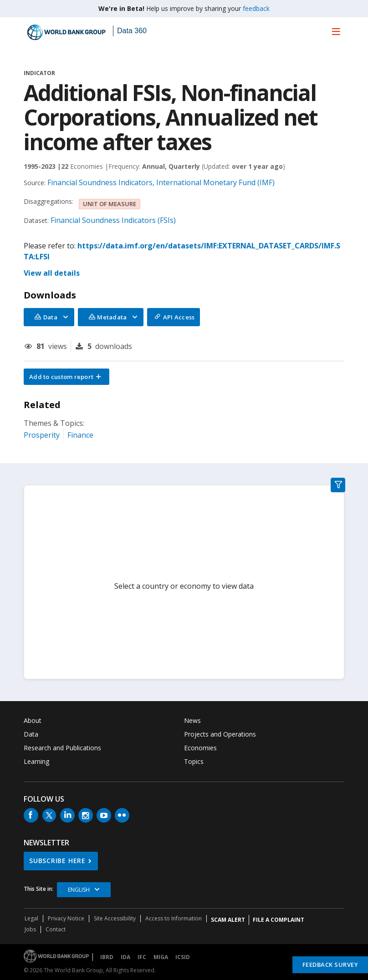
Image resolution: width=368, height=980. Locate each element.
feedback (256, 8)
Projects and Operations (220, 734)
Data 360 (132, 31)
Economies (200, 748)
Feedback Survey (330, 965)
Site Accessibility (115, 918)
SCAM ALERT (228, 920)
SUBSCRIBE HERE (57, 861)
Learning (36, 761)
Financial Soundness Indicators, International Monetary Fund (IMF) (161, 182)
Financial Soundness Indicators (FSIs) (113, 220)
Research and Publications (62, 748)
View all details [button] (52, 273)
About (33, 720)
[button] (66, 377)
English (79, 890)
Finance (80, 435)
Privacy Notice (66, 918)
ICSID (183, 957)
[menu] (336, 31)
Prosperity (42, 435)
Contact (56, 929)
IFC (142, 957)
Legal (31, 918)
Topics (194, 761)
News (192, 720)
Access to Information (174, 918)
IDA (125, 957)
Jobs (30, 929)
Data (31, 734)
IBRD (107, 957)
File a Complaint (279, 920)
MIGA (161, 957)
